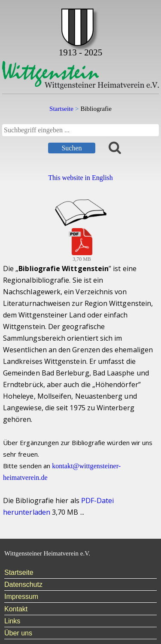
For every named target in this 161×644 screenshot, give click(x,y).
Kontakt (16, 609)
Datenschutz (23, 584)
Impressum (21, 597)
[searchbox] (80, 130)
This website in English (80, 178)
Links (12, 621)
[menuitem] (80, 573)
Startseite (19, 572)
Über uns (18, 633)
